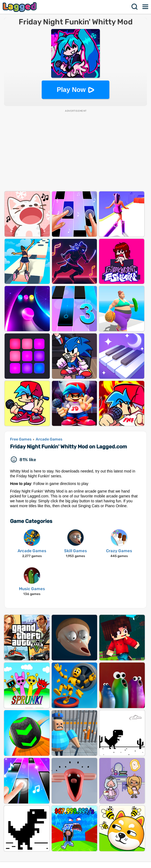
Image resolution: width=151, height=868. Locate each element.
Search (135, 7)
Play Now (71, 90)
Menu (146, 7)
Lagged (20, 7)
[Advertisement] (75, 151)
